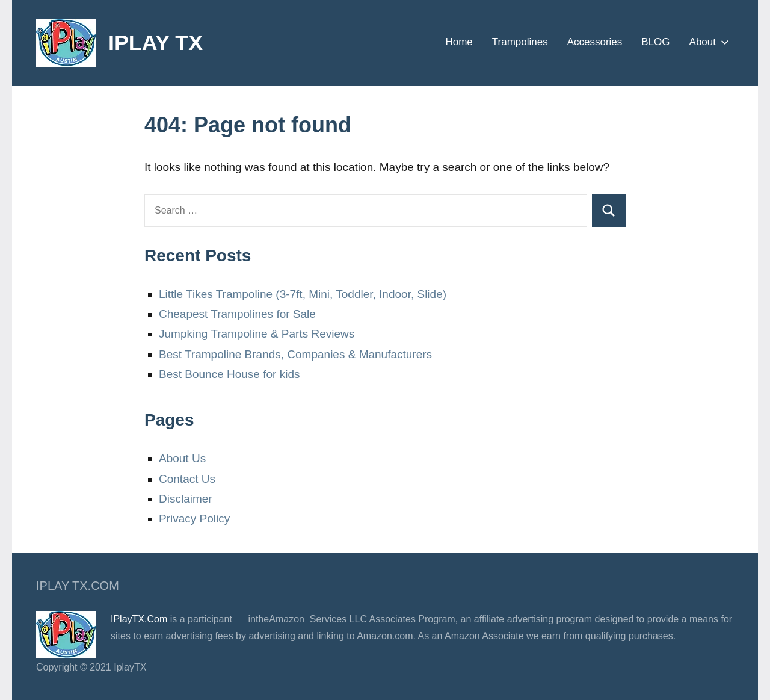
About (707, 42)
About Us (182, 458)
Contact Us (187, 479)
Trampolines (520, 42)
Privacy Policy (194, 519)
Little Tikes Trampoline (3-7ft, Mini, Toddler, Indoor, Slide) (303, 294)
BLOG (655, 42)
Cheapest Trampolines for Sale (237, 314)
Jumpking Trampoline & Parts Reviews (257, 334)
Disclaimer (186, 499)
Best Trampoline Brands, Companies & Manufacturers (295, 354)
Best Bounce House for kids (229, 374)
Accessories (595, 42)
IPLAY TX (156, 42)
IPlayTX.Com (139, 619)
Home (459, 42)
